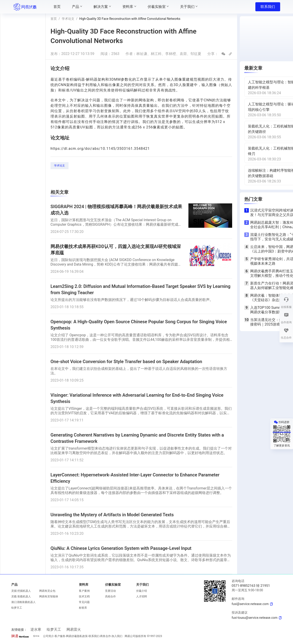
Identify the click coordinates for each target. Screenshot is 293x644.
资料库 (84, 585)
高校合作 (110, 596)
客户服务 (60, 636)
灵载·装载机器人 (21, 596)
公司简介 (48, 636)
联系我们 (268, 7)
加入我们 (117, 636)
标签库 (83, 608)
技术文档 (84, 596)
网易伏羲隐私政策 (77, 636)
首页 (54, 19)
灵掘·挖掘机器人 (21, 591)
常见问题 (84, 602)
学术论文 (68, 19)
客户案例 (84, 591)
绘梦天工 (17, 608)
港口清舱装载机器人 (23, 602)
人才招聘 (142, 596)
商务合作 (105, 636)
